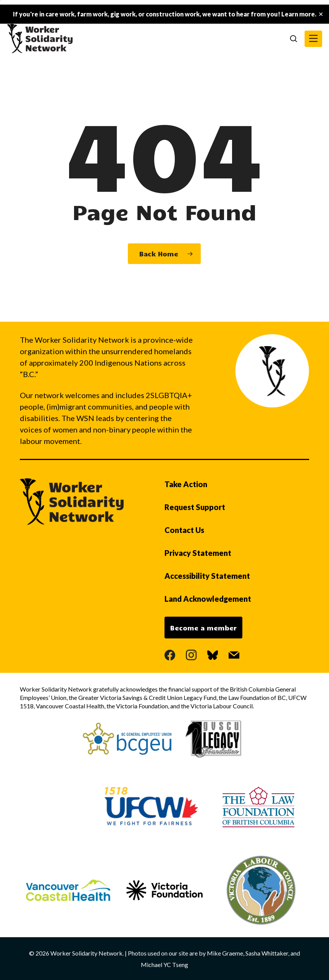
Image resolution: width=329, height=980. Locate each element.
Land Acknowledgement (208, 599)
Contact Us (184, 530)
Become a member (203, 628)
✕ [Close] (321, 14)
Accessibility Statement (207, 576)
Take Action (186, 484)
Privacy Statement (198, 553)
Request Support (195, 507)
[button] (313, 39)
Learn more (298, 14)
